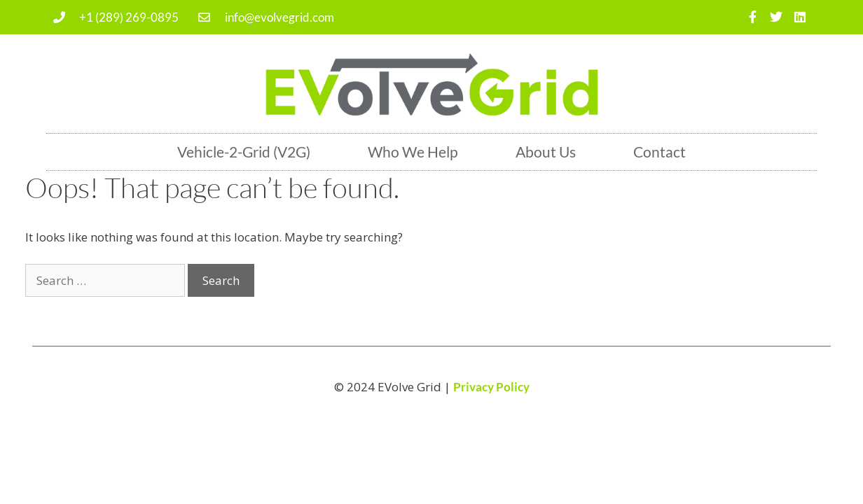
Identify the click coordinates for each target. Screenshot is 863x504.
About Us (546, 152)
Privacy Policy (491, 387)
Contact (660, 152)
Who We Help (413, 152)
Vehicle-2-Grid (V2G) (244, 152)
